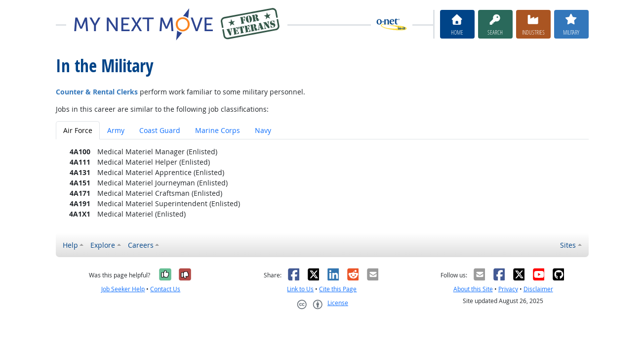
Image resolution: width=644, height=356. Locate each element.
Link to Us (300, 289)
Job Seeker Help (123, 289)
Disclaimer (538, 289)
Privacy (508, 289)
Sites (568, 245)
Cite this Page (338, 289)
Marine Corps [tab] (218, 130)
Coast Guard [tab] (160, 130)
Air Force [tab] (78, 130)
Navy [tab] (263, 130)
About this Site (473, 289)
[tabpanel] (322, 183)
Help (70, 245)
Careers (141, 245)
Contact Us (165, 289)
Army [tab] (116, 130)
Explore (103, 245)
